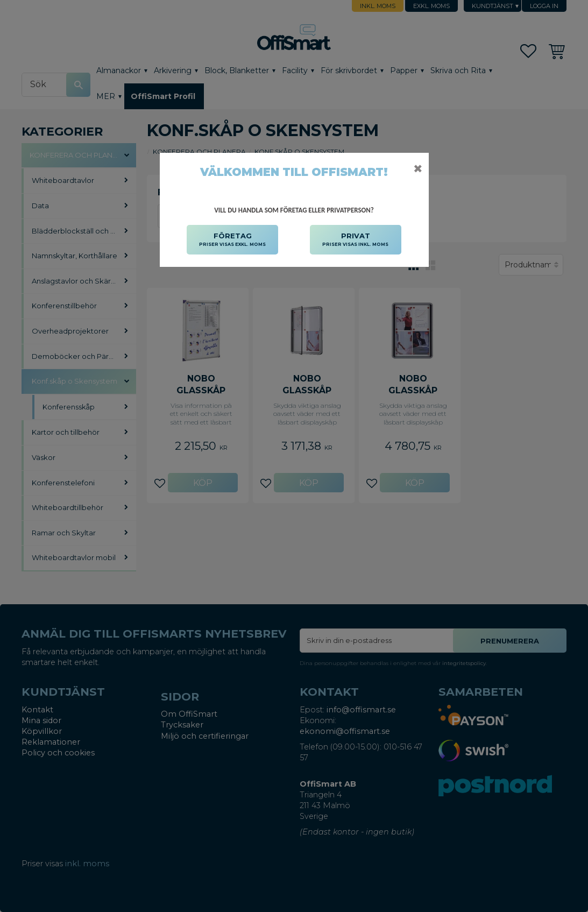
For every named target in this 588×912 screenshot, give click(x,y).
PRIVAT (355, 240)
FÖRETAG (232, 240)
